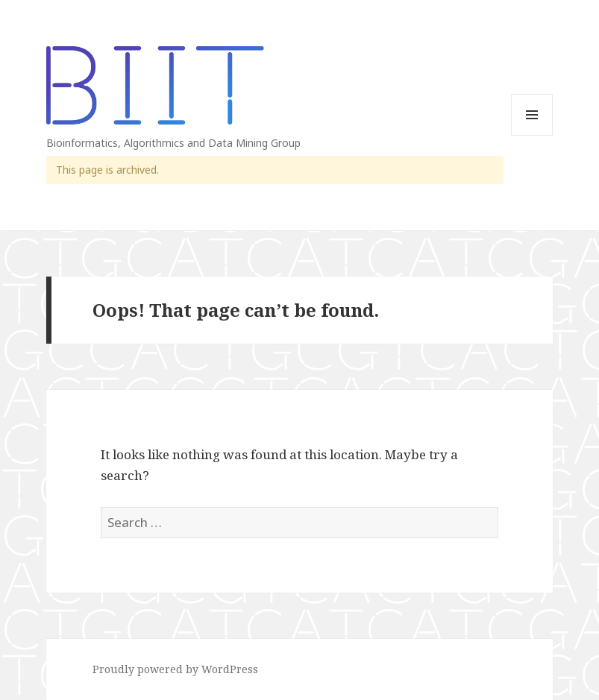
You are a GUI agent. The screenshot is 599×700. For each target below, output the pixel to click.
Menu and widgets (532, 135)
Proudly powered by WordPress (175, 669)
